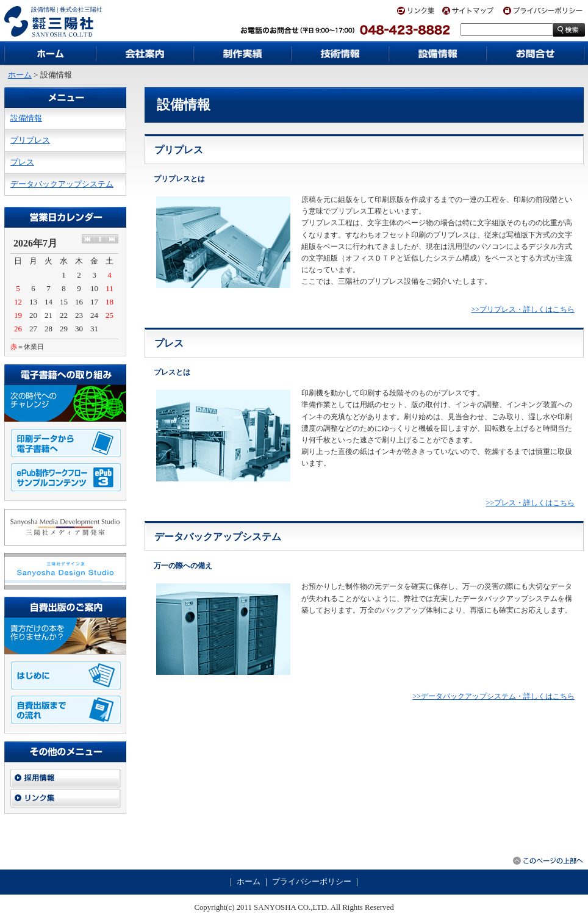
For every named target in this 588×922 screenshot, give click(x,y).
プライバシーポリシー (312, 882)
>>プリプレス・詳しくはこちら (523, 309)
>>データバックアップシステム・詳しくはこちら (493, 696)
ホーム (20, 75)
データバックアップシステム (62, 184)
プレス (22, 162)
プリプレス (30, 140)
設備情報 (26, 118)
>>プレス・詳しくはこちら (530, 503)
